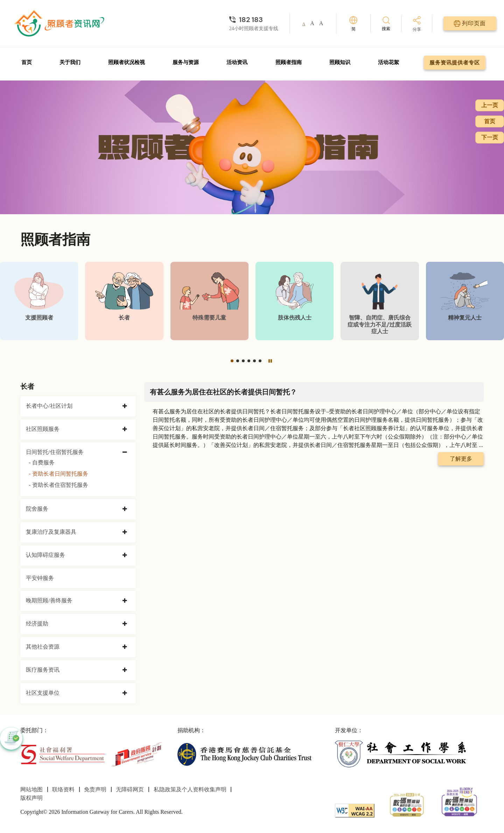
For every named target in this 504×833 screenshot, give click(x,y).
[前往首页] (60, 23)
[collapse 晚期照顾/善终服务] (125, 601)
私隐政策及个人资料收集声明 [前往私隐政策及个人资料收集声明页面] (190, 789)
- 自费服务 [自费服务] (41, 463)
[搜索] (386, 23)
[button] (232, 361)
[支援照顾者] (39, 301)
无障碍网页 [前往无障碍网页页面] (130, 789)
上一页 (490, 105)
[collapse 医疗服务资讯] (125, 670)
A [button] (304, 24)
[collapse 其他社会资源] (125, 647)
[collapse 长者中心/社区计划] (125, 406)
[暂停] (270, 361)
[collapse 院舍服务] (125, 509)
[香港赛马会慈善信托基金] (244, 754)
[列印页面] (470, 23)
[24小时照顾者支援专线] (254, 20)
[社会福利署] (62, 754)
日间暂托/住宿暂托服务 (55, 452)
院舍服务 (37, 509)
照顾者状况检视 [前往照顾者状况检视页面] (127, 62)
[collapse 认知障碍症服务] (125, 555)
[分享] (417, 24)
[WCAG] (355, 810)
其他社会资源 (43, 647)
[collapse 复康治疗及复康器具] (125, 532)
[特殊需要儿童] (209, 301)
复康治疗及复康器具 (51, 532)
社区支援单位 (43, 693)
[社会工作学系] (402, 754)
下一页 (490, 137)
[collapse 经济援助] (125, 624)
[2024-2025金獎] (407, 804)
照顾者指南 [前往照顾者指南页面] (289, 62)
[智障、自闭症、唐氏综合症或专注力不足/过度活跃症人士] (380, 301)
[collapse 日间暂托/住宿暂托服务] (125, 453)
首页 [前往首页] (27, 62)
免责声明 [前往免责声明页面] (95, 789)
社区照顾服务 (43, 429)
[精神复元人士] (465, 301)
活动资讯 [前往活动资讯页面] (237, 62)
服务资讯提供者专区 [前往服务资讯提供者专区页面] (455, 63)
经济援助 (37, 624)
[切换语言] (353, 24)
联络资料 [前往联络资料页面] (63, 789)
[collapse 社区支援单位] (125, 693)
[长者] (124, 301)
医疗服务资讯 (43, 670)
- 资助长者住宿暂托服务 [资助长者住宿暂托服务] (58, 485)
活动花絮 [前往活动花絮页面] (388, 62)
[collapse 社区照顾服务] (125, 429)
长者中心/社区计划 (49, 406)
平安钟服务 (40, 578)
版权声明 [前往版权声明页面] (31, 798)
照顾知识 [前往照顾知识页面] (340, 62)
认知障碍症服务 (45, 555)
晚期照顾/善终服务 (49, 600)
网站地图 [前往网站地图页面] (31, 789)
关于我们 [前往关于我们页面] (70, 62)
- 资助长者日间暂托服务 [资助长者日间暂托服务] (58, 474)
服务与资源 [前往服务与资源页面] (186, 62)
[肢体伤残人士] (295, 301)
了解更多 (461, 459)
